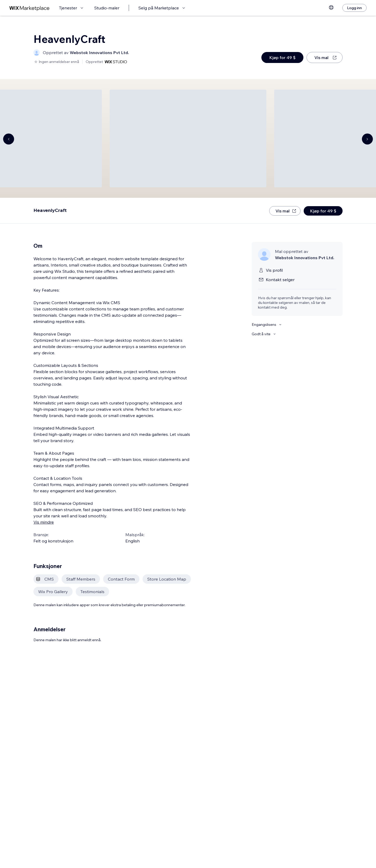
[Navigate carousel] (9, 139)
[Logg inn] (354, 8)
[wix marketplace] (30, 8)
